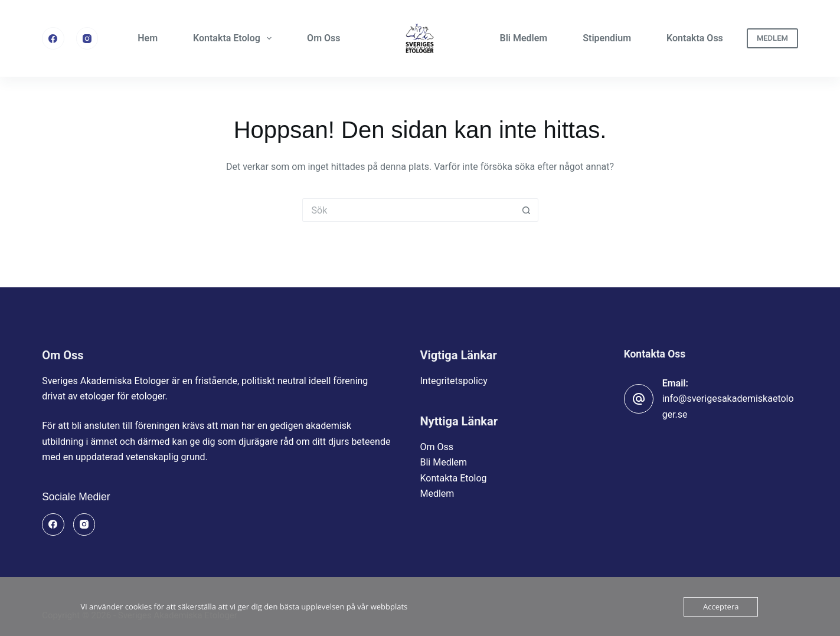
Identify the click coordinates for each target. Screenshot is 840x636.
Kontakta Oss (695, 38)
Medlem (437, 494)
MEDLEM (772, 38)
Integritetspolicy (454, 381)
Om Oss (323, 38)
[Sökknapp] (527, 210)
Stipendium (607, 38)
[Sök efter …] (408, 210)
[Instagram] (87, 38)
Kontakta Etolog (235, 38)
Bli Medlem (524, 38)
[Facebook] (53, 38)
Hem (148, 38)
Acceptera (721, 607)
